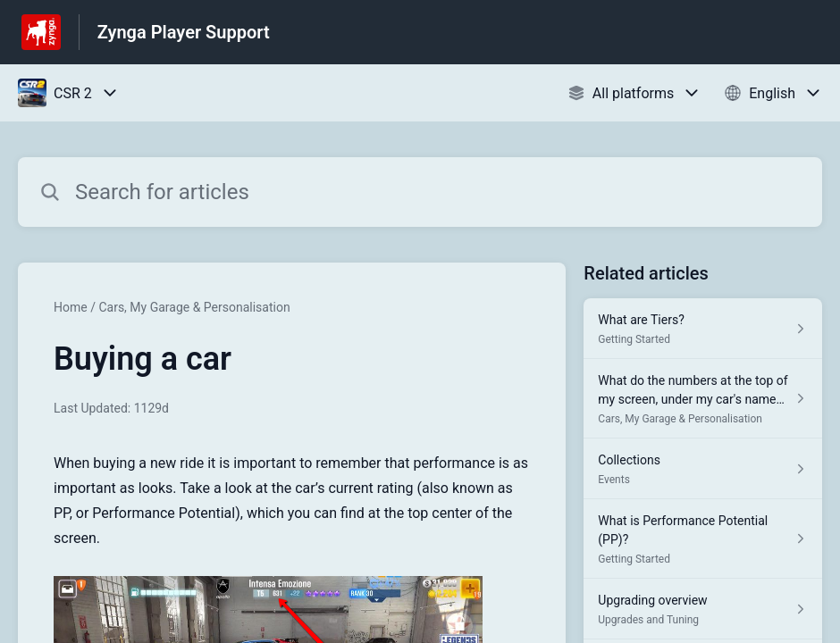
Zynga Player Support (184, 32)
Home (71, 307)
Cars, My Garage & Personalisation (194, 307)
